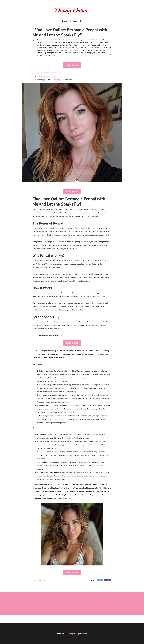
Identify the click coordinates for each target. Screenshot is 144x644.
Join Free (73, 21)
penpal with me (83, 634)
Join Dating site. (58, 80)
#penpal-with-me (39, 580)
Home (65, 21)
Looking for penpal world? (46, 76)
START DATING (72, 65)
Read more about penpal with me (49, 73)
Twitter (100, 580)
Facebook (108, 580)
